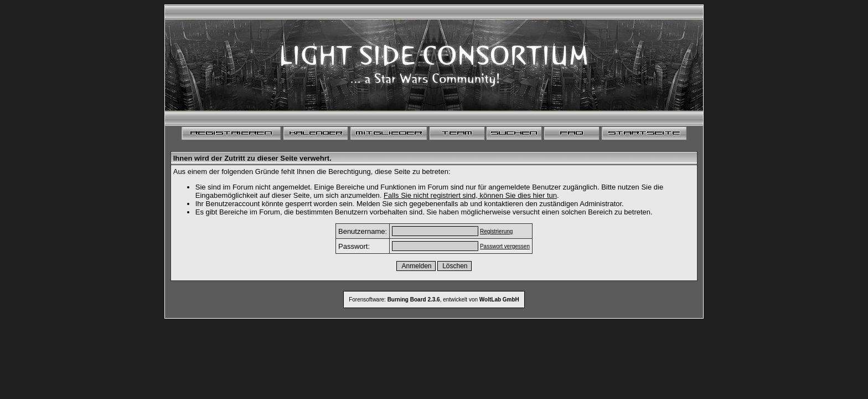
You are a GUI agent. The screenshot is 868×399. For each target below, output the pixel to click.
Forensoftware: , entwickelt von (434, 300)
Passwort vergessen (505, 246)
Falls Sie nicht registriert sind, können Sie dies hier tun (470, 195)
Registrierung (496, 231)
